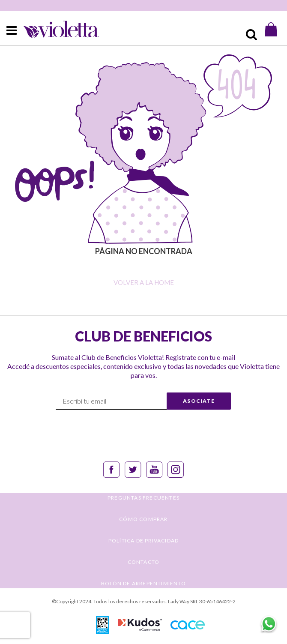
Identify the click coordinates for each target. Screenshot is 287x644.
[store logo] (54, 29)
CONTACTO (144, 562)
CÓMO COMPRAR (143, 519)
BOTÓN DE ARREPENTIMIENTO (143, 583)
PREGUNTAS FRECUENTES (143, 498)
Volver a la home (144, 282)
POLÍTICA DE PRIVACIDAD (143, 541)
